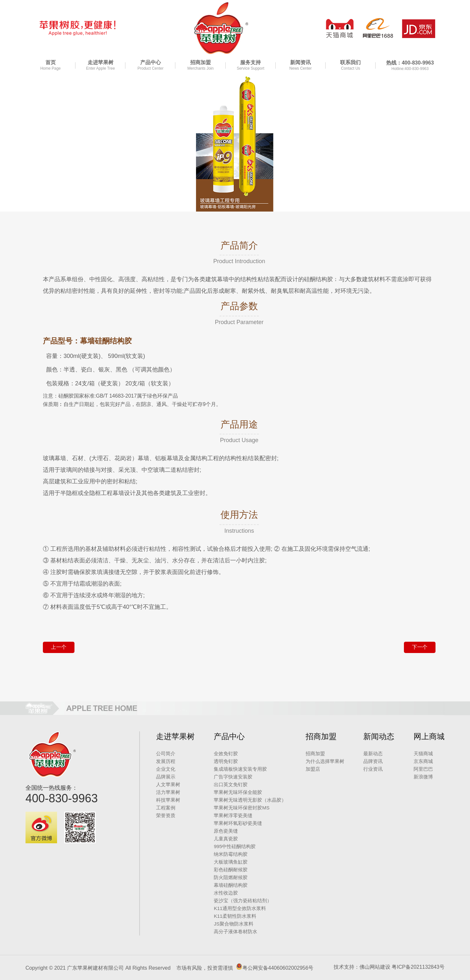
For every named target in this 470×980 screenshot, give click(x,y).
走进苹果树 (175, 736)
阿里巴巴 (423, 769)
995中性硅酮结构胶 (235, 846)
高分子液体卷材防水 (235, 931)
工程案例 (166, 808)
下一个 (420, 647)
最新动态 (373, 753)
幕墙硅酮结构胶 (231, 885)
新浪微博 (423, 777)
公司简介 (166, 753)
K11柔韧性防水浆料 (235, 916)
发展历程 (166, 761)
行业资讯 (373, 769)
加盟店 (313, 769)
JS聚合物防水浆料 (234, 924)
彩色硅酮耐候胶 (231, 870)
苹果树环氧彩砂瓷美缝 (238, 823)
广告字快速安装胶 (233, 777)
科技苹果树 (168, 800)
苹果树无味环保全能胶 (238, 792)
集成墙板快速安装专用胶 (240, 769)
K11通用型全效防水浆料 (240, 908)
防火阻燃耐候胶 (231, 877)
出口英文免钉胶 (231, 784)
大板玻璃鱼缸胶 (231, 862)
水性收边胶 (226, 893)
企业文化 (166, 769)
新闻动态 (379, 736)
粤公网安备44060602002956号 (278, 968)
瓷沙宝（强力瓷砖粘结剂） (243, 901)
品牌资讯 (373, 761)
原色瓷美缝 (226, 831)
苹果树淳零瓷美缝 (233, 815)
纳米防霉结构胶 (231, 854)
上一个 (59, 647)
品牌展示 (166, 777)
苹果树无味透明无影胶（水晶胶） (250, 800)
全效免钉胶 (226, 753)
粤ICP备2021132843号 (418, 967)
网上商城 (429, 736)
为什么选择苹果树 (325, 761)
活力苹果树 (168, 792)
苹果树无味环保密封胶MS (242, 808)
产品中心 (229, 736)
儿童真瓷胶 (226, 839)
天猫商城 (423, 753)
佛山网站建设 (375, 967)
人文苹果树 (168, 784)
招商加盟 (321, 736)
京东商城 (423, 761)
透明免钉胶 (226, 761)
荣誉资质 (166, 815)
